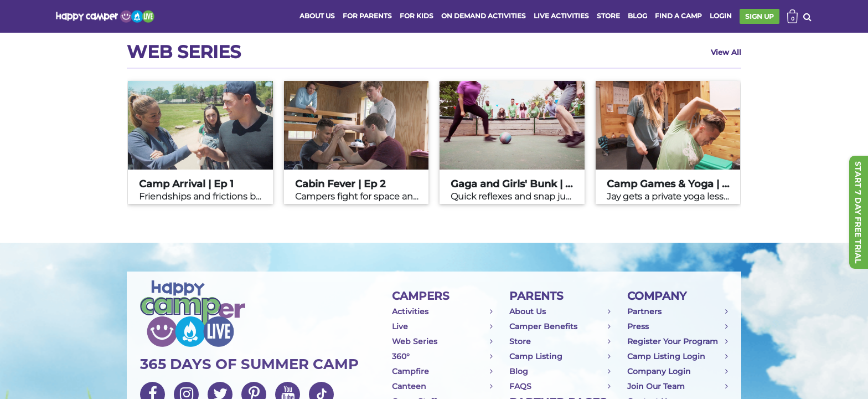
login (721, 16)
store (608, 16)
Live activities (561, 16)
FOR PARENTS (367, 16)
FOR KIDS (417, 16)
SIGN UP (759, 16)
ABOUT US (317, 16)
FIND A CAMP (678, 16)
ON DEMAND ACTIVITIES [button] (484, 16)
